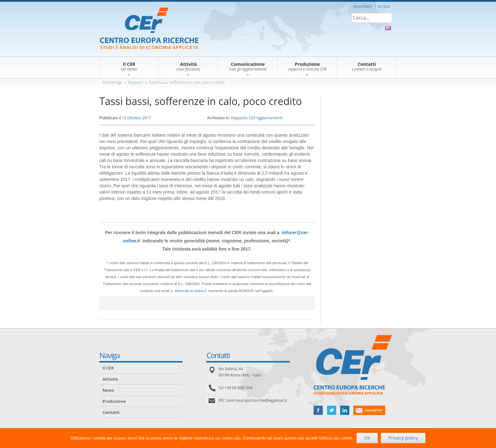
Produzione (114, 401)
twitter (332, 410)
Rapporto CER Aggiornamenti (257, 118)
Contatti (111, 412)
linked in (345, 410)
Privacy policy (403, 438)
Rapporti (135, 82)
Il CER (108, 368)
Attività (110, 379)
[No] (488, 438)
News (108, 390)
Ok (367, 438)
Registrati (363, 6)
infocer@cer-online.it (190, 291)
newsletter (369, 410)
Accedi (384, 6)
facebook (318, 410)
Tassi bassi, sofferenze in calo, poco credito (187, 82)
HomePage (112, 82)
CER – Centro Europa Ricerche (149, 29)
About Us (388, 28)
